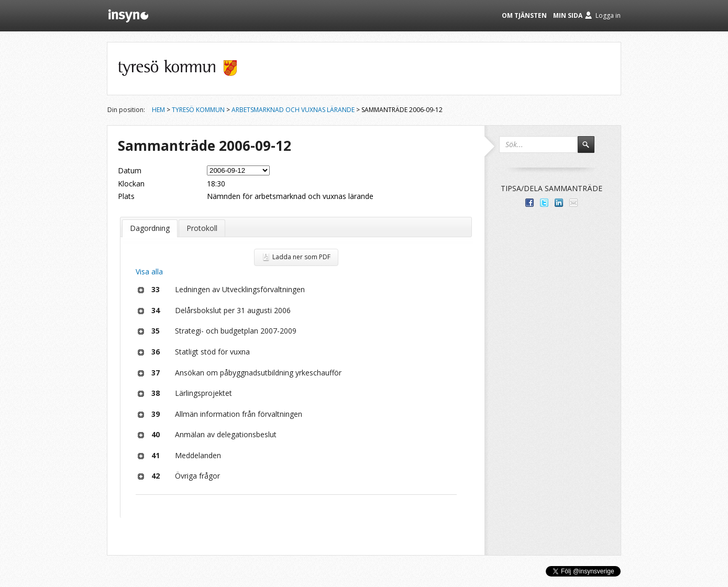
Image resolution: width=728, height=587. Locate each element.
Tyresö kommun (198, 110)
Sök (591, 149)
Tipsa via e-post (573, 203)
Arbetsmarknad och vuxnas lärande (293, 110)
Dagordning (150, 228)
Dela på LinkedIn (559, 203)
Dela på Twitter (544, 203)
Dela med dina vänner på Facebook (530, 203)
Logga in (608, 15)
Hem (158, 110)
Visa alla (149, 272)
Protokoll (202, 228)
